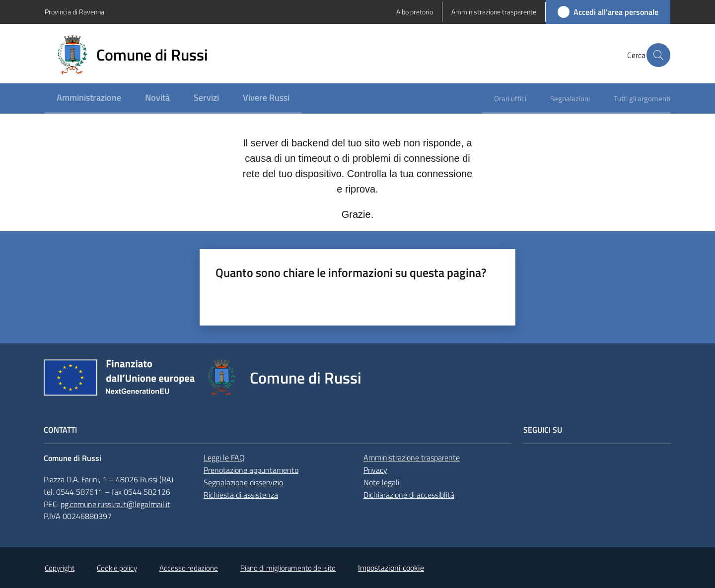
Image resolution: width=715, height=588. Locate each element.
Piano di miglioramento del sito (288, 568)
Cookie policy (117, 568)
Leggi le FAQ (224, 457)
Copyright (60, 568)
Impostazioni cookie (391, 568)
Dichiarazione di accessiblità (409, 495)
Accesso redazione (189, 568)
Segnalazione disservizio (243, 482)
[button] (658, 55)
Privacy (375, 470)
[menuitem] (89, 98)
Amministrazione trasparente (412, 457)
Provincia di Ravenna (74, 12)
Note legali (381, 482)
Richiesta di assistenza (241, 495)
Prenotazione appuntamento (251, 470)
